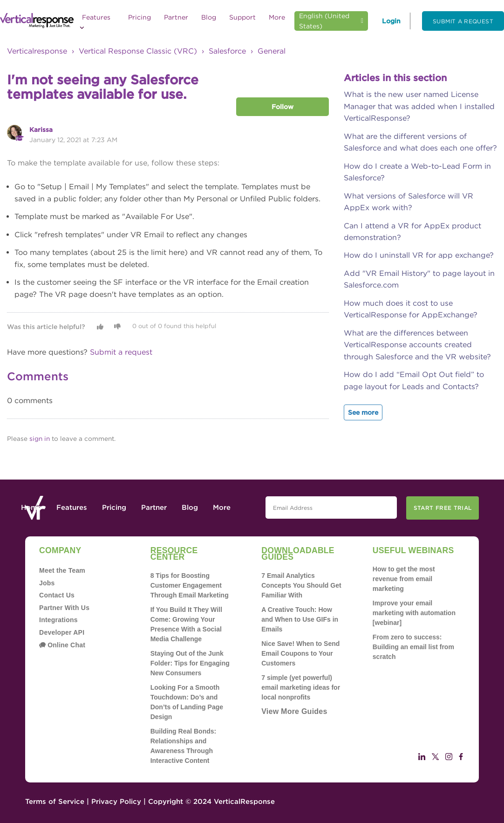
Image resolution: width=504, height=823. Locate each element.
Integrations (58, 620)
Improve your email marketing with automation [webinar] (414, 613)
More (277, 17)
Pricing (140, 17)
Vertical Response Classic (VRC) (138, 51)
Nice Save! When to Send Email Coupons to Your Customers (300, 653)
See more (363, 412)
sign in (40, 439)
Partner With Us (64, 608)
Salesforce (227, 51)
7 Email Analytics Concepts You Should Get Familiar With (301, 585)
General (272, 51)
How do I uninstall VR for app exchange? (419, 255)
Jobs (47, 583)
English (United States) (324, 21)
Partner (176, 17)
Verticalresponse (37, 51)
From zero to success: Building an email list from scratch (413, 647)
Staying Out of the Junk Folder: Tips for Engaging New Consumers (190, 663)
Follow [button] (283, 107)
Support (242, 17)
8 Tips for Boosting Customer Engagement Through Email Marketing (190, 585)
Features (95, 22)
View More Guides (294, 711)
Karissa (41, 130)
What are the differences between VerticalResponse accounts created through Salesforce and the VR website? (417, 345)
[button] (100, 327)
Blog (209, 17)
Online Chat (62, 645)
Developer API (62, 632)
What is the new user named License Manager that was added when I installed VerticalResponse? (419, 106)
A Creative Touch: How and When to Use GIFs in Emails (300, 619)
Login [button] (391, 21)
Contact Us (57, 595)
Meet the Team (62, 570)
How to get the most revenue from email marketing (404, 579)
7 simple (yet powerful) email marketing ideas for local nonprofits (301, 687)
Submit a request (463, 21)
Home (31, 508)
